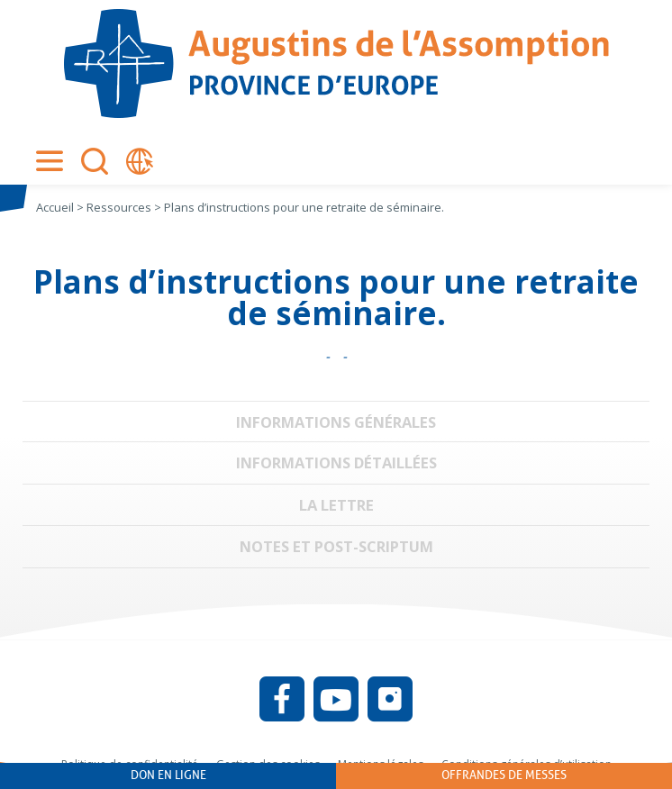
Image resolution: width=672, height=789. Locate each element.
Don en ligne (168, 775)
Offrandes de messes (504, 775)
